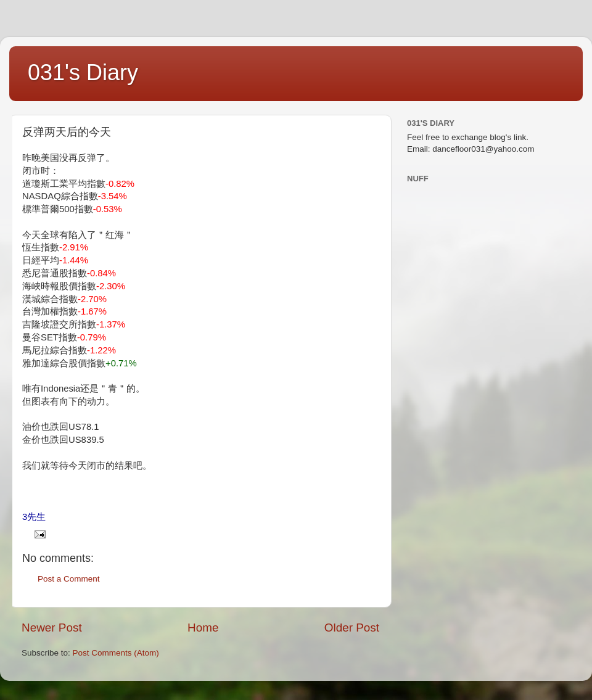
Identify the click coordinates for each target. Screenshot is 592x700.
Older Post (352, 628)
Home (203, 628)
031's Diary (83, 72)
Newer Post (52, 628)
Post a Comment (69, 579)
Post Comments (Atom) (116, 653)
